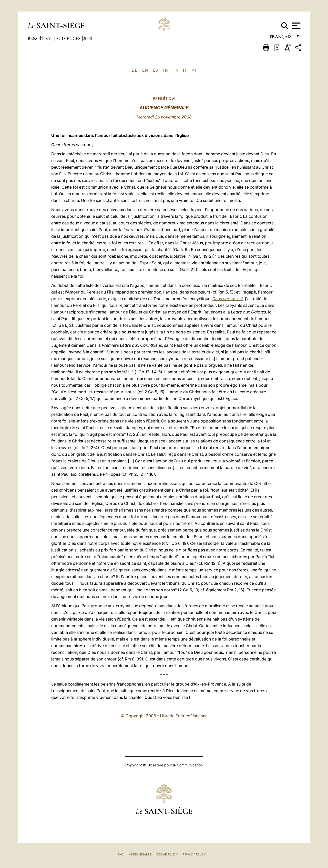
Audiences (68, 38)
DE (135, 70)
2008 (88, 38)
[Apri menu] (296, 26)
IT (185, 70)
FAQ (120, 854)
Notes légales (140, 854)
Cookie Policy (167, 854)
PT (194, 70)
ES (155, 70)
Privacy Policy (194, 854)
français (281, 38)
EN (145, 70)
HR (175, 70)
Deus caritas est (228, 299)
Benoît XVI (41, 38)
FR (165, 70)
